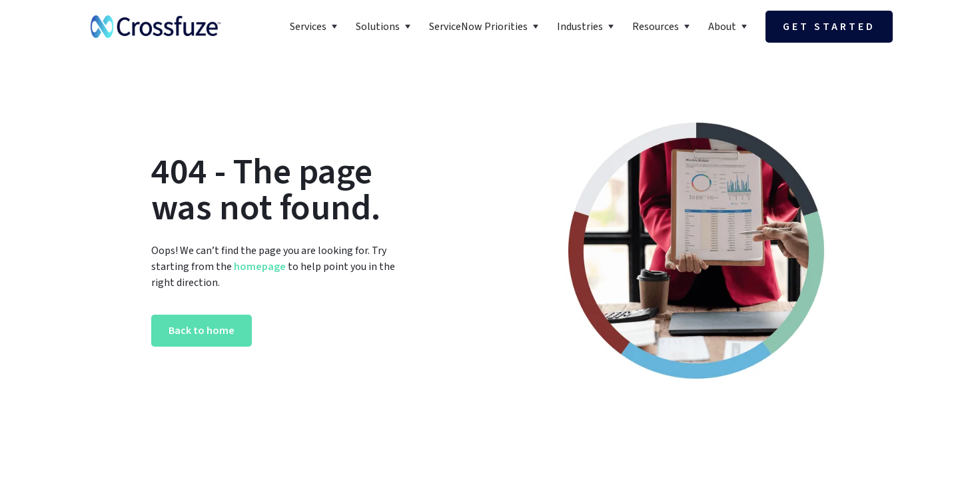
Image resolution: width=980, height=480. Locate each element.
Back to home (202, 331)
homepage (259, 267)
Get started (829, 27)
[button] (315, 27)
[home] (156, 27)
